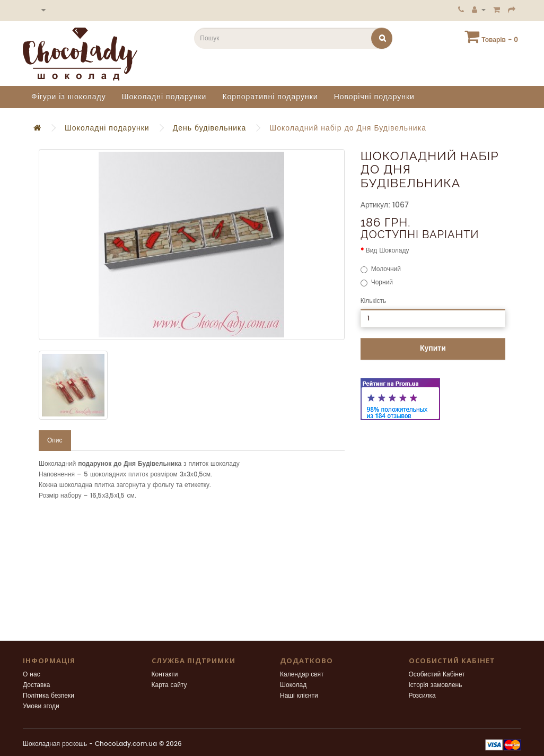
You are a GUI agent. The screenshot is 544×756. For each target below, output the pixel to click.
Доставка (37, 685)
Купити (433, 348)
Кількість (374, 301)
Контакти (165, 675)
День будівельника (210, 128)
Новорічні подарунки (374, 97)
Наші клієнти (299, 696)
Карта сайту (169, 685)
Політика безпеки (49, 696)
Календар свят (302, 675)
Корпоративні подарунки (270, 97)
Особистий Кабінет (437, 675)
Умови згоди (41, 706)
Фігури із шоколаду (69, 97)
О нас (32, 675)
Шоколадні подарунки (164, 97)
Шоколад (293, 685)
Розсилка (422, 696)
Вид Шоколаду (388, 251)
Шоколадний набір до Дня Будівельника (348, 128)
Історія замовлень (436, 685)
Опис (55, 441)
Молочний (381, 269)
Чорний (377, 283)
